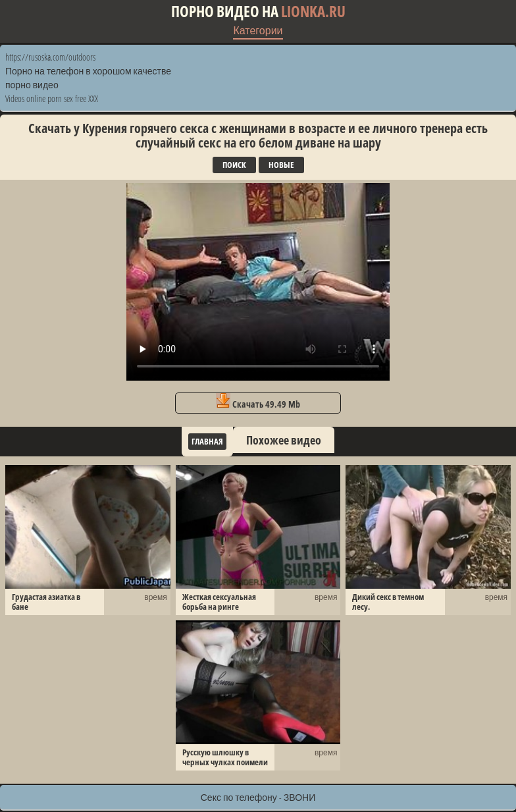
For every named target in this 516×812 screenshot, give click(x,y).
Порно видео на (258, 12)
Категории (258, 30)
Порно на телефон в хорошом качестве (88, 71)
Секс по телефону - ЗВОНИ (258, 797)
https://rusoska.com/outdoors (50, 57)
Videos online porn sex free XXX (52, 98)
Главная (207, 441)
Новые (281, 165)
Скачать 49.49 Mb (258, 402)
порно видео (32, 85)
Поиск (234, 165)
